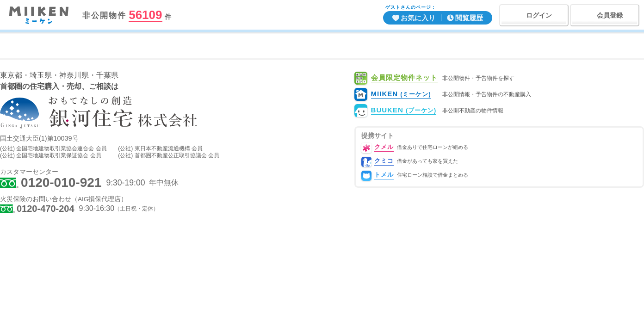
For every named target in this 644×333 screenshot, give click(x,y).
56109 (145, 15)
